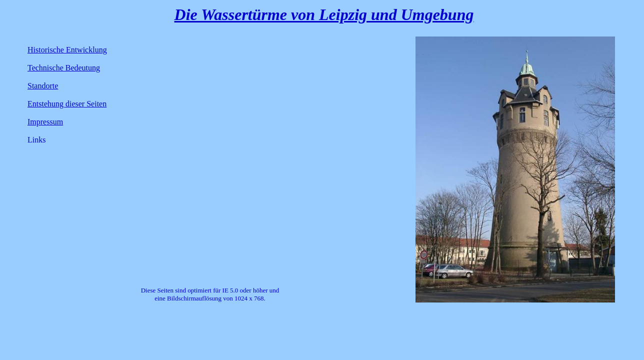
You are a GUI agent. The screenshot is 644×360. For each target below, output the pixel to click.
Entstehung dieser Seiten (67, 104)
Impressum (45, 122)
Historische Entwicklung (67, 50)
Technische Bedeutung (64, 68)
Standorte (43, 86)
